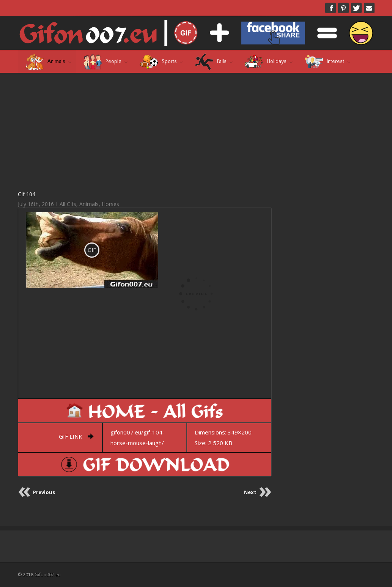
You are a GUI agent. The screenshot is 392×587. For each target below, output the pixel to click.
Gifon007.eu (48, 575)
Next (250, 492)
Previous (44, 492)
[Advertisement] (145, 131)
